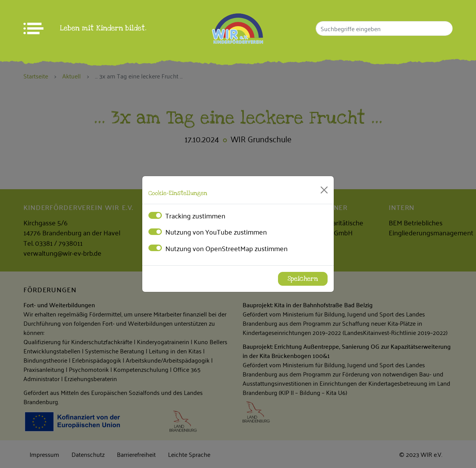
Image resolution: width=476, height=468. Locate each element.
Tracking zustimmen (195, 215)
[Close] (324, 190)
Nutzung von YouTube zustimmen (216, 232)
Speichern (303, 279)
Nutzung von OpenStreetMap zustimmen (226, 248)
